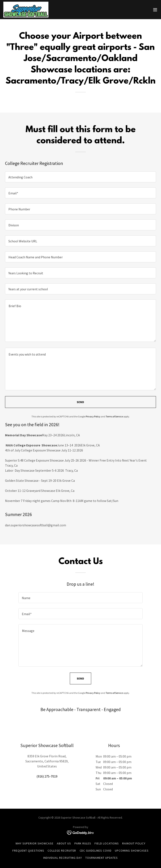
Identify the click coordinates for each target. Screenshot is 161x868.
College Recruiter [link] (62, 851)
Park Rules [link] (83, 843)
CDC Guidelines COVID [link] (96, 851)
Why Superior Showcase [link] (34, 843)
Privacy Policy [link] (93, 416)
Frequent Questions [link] (28, 851)
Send (81, 402)
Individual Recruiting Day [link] (63, 858)
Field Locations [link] (107, 843)
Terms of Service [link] (114, 416)
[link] (26, 10)
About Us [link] (64, 843)
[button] (155, 10)
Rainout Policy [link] (134, 843)
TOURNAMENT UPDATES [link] (102, 858)
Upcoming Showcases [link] (132, 851)
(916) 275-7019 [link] (47, 776)
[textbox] (80, 177)
